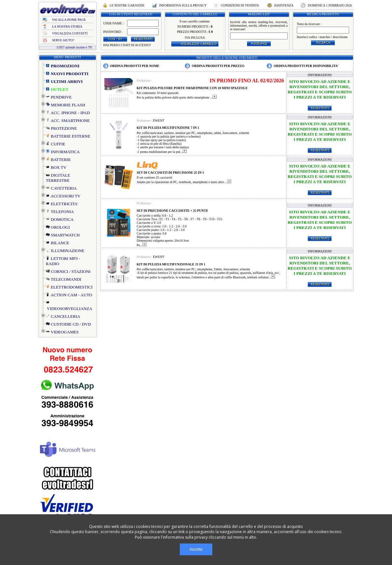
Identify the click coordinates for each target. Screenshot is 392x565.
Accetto (196, 549)
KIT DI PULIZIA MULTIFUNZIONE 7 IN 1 (168, 128)
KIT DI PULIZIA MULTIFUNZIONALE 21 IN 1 (171, 264)
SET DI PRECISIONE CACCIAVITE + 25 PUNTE (173, 211)
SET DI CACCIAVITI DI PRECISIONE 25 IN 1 (170, 173)
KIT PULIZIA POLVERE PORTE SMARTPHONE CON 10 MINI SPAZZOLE (192, 88)
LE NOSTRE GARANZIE (127, 5)
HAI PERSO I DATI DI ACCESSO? (127, 45)
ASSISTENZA (284, 5)
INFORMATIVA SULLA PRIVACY (183, 5)
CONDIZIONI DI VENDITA (240, 5)
